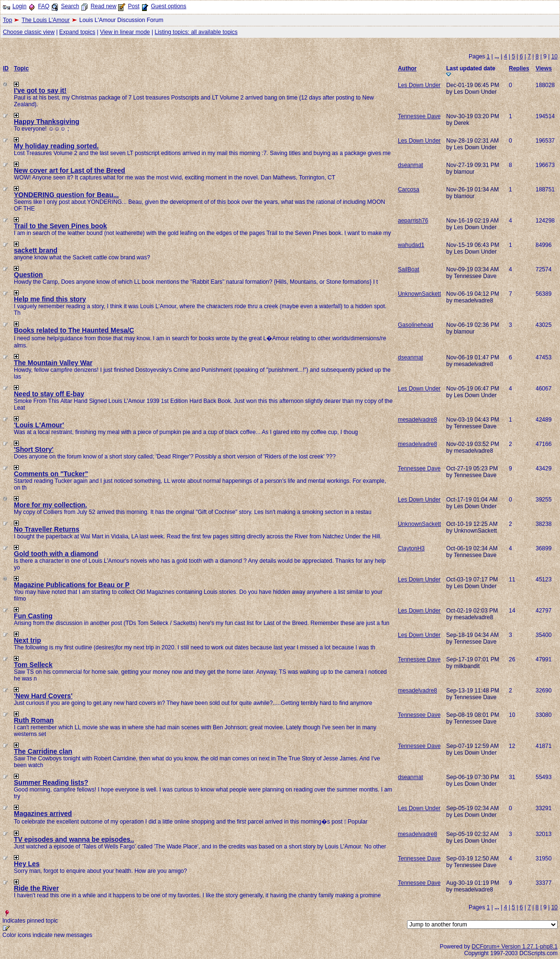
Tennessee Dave (419, 116)
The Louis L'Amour (45, 20)
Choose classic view (29, 32)
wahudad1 (411, 245)
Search (70, 6)
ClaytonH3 (411, 548)
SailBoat (409, 269)
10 (555, 56)
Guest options (168, 6)
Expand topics (77, 32)
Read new (103, 6)
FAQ (44, 6)
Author (407, 68)
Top (7, 20)
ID (6, 68)
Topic (21, 68)
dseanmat (411, 165)
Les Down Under (419, 85)
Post (133, 6)
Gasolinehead (416, 325)
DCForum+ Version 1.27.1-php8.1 (515, 947)
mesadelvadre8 (417, 420)
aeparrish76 (413, 221)
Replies (519, 68)
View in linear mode (125, 32)
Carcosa (409, 190)
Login (19, 6)
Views (544, 68)
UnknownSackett (419, 294)
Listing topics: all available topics (196, 32)
